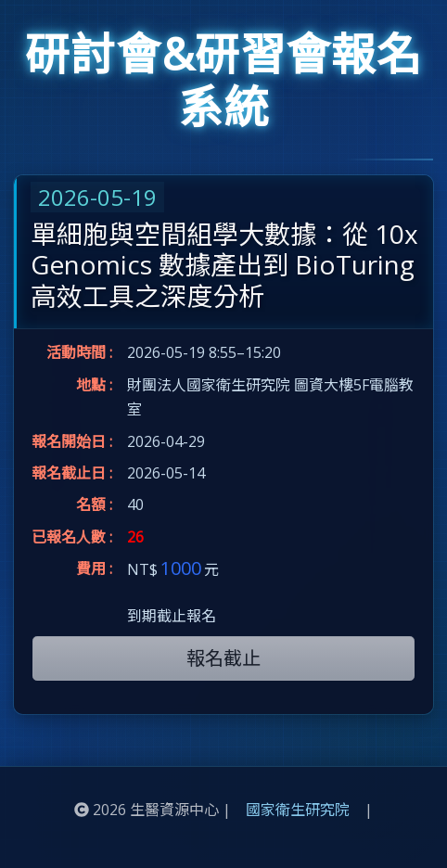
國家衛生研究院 (298, 810)
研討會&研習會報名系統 (223, 80)
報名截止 (223, 658)
